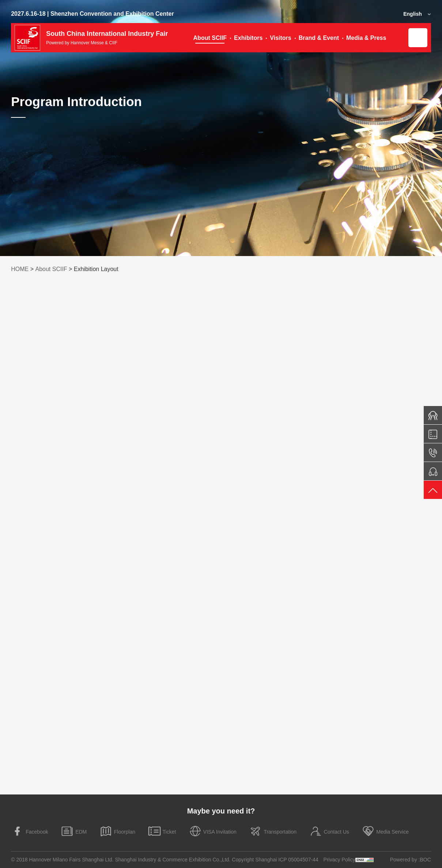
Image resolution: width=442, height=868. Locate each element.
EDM (74, 831)
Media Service (385, 831)
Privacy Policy (339, 860)
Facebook (29, 831)
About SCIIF (210, 38)
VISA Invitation (213, 831)
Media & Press (366, 38)
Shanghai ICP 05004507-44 (287, 860)
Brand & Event (319, 38)
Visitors (280, 38)
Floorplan (117, 831)
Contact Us (329, 831)
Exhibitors (248, 38)
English (413, 14)
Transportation (273, 831)
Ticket (162, 831)
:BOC (425, 860)
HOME (20, 269)
